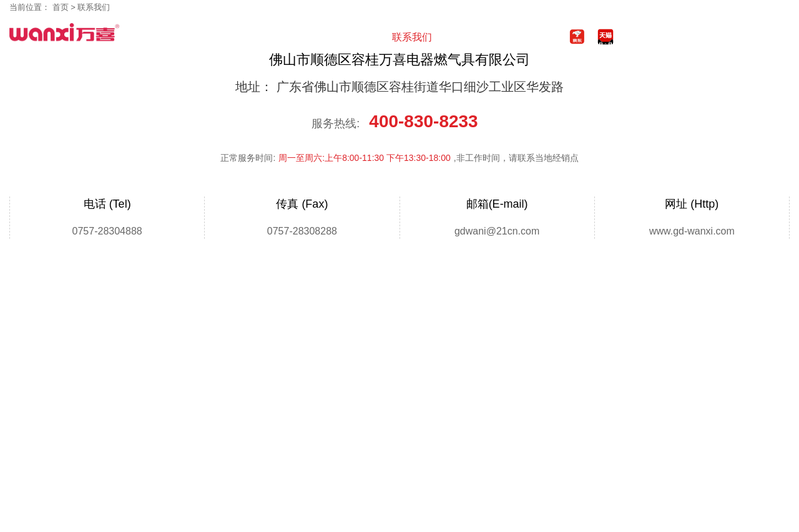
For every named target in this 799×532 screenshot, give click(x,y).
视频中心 (318, 37)
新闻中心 (272, 37)
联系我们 (412, 37)
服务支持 (365, 37)
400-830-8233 (729, 33)
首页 (178, 37)
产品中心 (225, 37)
